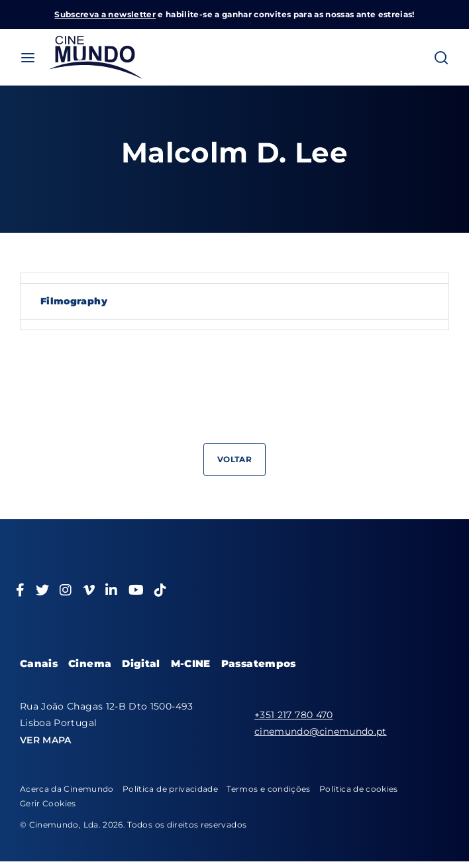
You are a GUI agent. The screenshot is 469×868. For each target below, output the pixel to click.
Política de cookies (359, 789)
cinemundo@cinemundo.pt (321, 731)
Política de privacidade (170, 789)
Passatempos (259, 663)
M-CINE (191, 663)
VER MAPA (46, 740)
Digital (141, 663)
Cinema (90, 663)
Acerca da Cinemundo (67, 789)
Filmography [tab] (74, 301)
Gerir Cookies (48, 803)
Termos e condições (268, 789)
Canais (39, 663)
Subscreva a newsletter (105, 14)
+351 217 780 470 (294, 715)
